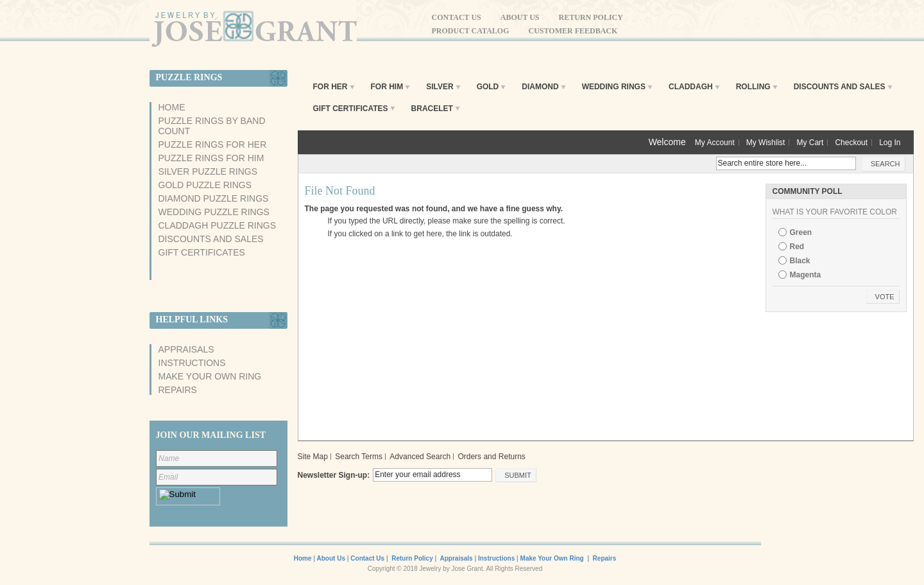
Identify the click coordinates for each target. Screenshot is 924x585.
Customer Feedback (573, 31)
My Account (715, 143)
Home (172, 107)
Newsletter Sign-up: (334, 475)
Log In (890, 143)
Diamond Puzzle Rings (214, 198)
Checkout (851, 143)
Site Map (313, 457)
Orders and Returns (491, 457)
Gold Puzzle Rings (205, 185)
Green (801, 232)
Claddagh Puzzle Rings (218, 225)
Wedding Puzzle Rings (214, 212)
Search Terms (359, 457)
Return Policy (591, 17)
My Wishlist (766, 143)
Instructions (192, 363)
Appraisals (186, 349)
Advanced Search (420, 457)
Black (800, 261)
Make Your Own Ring (210, 376)
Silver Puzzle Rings (208, 171)
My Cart (810, 143)
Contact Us (457, 17)
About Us (520, 17)
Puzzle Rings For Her (213, 144)
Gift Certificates (202, 252)
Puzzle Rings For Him (211, 158)
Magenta (806, 275)
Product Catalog (471, 31)
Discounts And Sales (211, 239)
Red (797, 247)
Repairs (178, 390)
